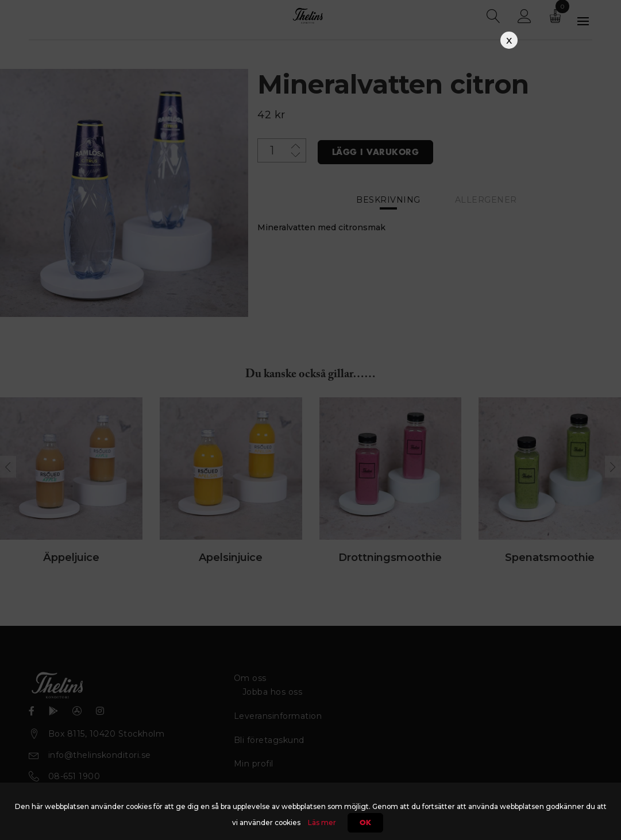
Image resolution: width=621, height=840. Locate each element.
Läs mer (322, 822)
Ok (365, 823)
